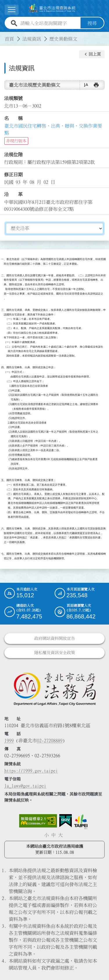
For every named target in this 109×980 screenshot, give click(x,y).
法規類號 (13, 98)
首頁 (9, 39)
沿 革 (13, 194)
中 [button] (53, 835)
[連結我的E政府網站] (66, 821)
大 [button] (60, 835)
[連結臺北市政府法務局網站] (54, 689)
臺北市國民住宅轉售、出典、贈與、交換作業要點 (53, 129)
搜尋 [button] (92, 23)
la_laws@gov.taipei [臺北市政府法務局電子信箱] (25, 786)
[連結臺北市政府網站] (81, 822)
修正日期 (13, 175)
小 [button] (47, 835)
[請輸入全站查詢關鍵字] (49, 23)
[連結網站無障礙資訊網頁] (38, 821)
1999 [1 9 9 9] (9, 741)
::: (3, 35)
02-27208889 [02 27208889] (50, 741)
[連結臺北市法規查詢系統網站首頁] (52, 8)
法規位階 (13, 155)
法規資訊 (32, 39)
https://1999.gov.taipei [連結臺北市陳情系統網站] (31, 771)
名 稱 (13, 118)
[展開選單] (12, 10)
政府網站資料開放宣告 (55, 638)
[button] (92, 54)
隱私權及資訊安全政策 (55, 653)
